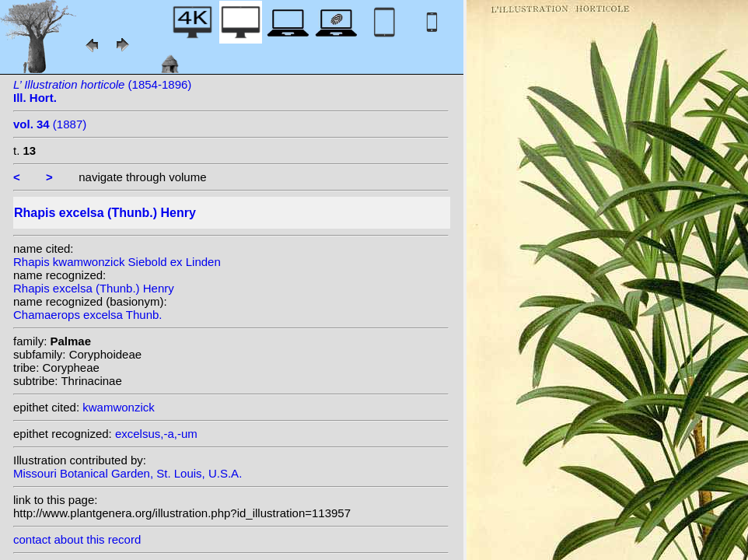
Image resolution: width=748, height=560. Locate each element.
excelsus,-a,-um (156, 434)
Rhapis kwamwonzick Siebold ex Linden (117, 262)
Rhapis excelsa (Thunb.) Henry (94, 288)
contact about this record (77, 539)
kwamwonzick (119, 407)
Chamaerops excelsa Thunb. (88, 315)
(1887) (50, 124)
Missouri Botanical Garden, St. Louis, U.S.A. (128, 473)
